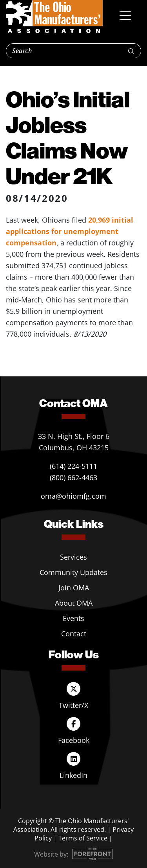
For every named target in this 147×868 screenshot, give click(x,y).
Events (73, 618)
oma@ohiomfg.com (73, 496)
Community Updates (73, 572)
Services (73, 557)
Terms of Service (83, 838)
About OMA (74, 603)
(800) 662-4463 (73, 477)
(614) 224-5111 (73, 466)
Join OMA (74, 588)
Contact (74, 634)
